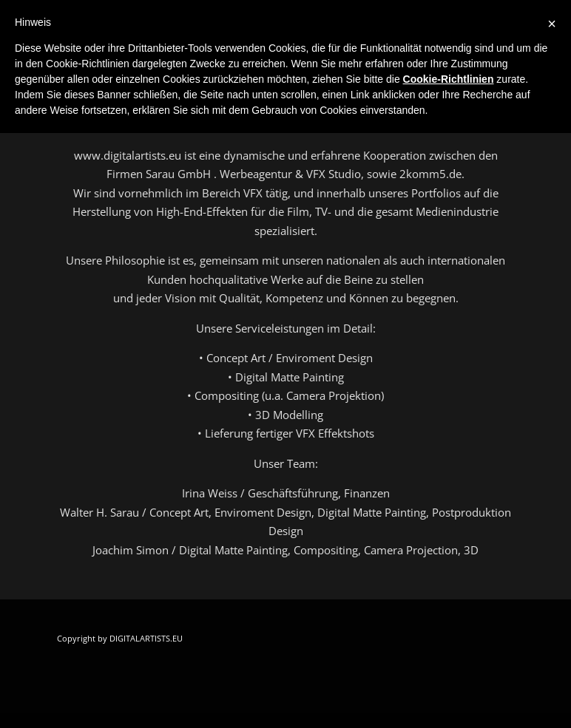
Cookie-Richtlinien (449, 79)
